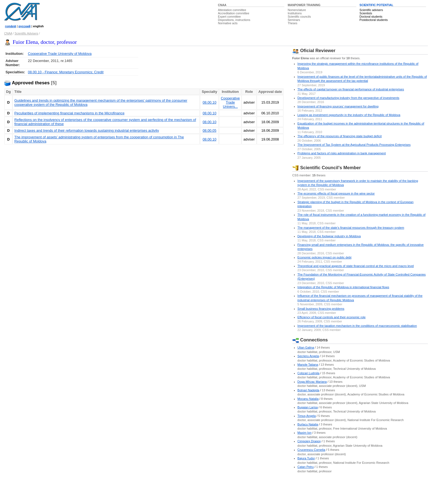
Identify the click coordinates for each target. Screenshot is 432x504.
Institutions (295, 13)
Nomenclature (297, 10)
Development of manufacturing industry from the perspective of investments (349, 98)
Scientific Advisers (26, 33)
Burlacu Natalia (308, 424)
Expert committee (229, 17)
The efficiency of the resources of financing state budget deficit (340, 136)
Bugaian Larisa (308, 407)
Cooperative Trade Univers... (230, 102)
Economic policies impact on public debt (325, 257)
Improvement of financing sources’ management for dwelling (338, 106)
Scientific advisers (371, 10)
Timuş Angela (307, 416)
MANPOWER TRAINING (304, 5)
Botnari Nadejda (308, 390)
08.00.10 (209, 102)
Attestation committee (232, 10)
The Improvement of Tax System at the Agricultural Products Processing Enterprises (354, 145)
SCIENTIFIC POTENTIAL (376, 5)
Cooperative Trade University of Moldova (60, 54)
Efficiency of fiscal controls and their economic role (332, 317)
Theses (292, 23)
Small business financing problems (321, 309)
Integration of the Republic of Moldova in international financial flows (343, 287)
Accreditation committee (234, 13)
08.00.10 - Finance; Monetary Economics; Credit (66, 72)
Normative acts (228, 23)
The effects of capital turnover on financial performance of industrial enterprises (351, 89)
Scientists (366, 13)
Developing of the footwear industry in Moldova (329, 236)
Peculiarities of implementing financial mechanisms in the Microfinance (69, 113)
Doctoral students (371, 17)
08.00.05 (209, 130)
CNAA (222, 5)
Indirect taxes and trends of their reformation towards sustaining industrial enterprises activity (87, 130)
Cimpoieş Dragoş (309, 441)
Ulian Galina (306, 347)
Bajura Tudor (306, 458)
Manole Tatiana (308, 365)
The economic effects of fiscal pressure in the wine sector (336, 193)
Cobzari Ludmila (309, 373)
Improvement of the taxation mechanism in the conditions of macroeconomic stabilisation (357, 326)
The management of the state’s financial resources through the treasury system (351, 228)
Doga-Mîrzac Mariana (312, 382)
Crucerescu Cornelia (311, 450)
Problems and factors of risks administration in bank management (342, 153)
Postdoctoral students (374, 20)
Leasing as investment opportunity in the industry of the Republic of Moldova (349, 115)
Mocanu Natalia (308, 399)
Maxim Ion (305, 433)
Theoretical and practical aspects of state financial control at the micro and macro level (356, 266)
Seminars (294, 20)
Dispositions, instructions (234, 20)
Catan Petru (306, 467)
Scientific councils (299, 17)
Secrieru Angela (308, 356)
